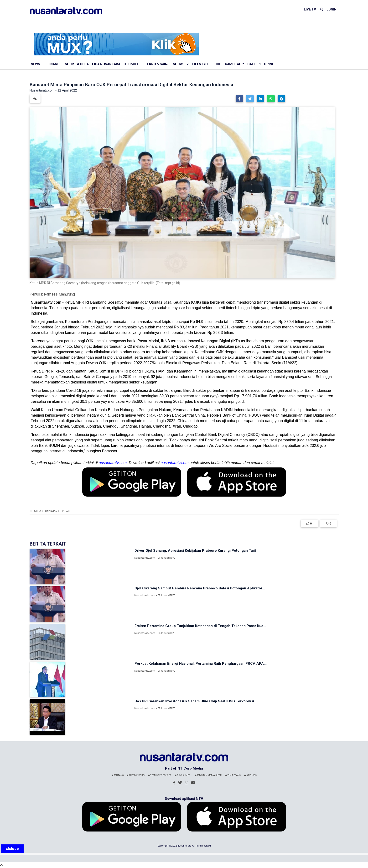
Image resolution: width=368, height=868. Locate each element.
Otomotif (132, 64)
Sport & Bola (77, 64)
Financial (51, 511)
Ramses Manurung (59, 294)
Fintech (65, 511)
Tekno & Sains (157, 64)
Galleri (254, 64)
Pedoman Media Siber (208, 775)
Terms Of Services (160, 775)
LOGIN (332, 9)
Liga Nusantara (106, 64)
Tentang (118, 775)
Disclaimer (182, 775)
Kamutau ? (234, 64)
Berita (37, 511)
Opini (269, 64)
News (35, 64)
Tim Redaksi (233, 775)
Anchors (250, 775)
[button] (239, 99)
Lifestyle (201, 64)
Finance (54, 64)
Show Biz (181, 64)
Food (217, 64)
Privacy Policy (136, 775)
